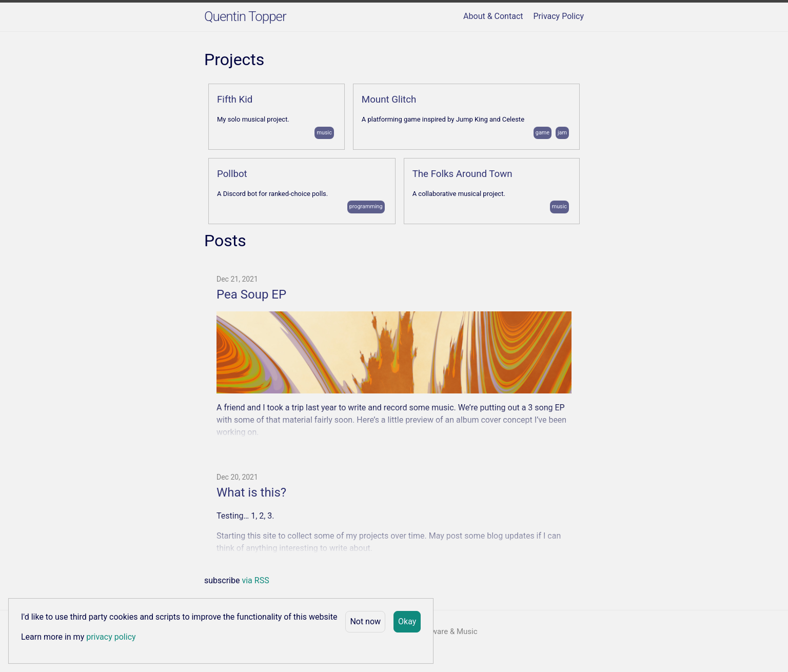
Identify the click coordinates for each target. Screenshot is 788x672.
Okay (407, 621)
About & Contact (493, 16)
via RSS (255, 580)
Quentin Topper (245, 16)
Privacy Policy (559, 16)
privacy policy (111, 637)
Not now (365, 621)
